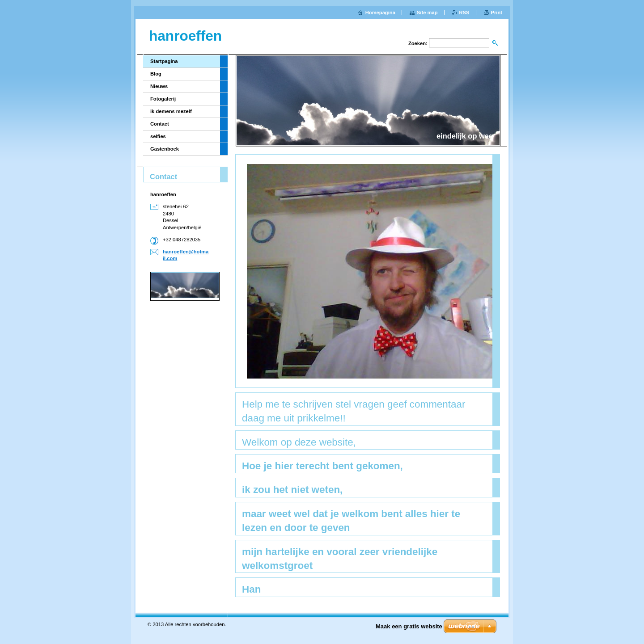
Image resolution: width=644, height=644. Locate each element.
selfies (158, 136)
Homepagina (380, 13)
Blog (156, 74)
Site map (427, 13)
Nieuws (159, 86)
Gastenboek (165, 149)
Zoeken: (418, 43)
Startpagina (164, 61)
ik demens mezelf (171, 111)
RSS (464, 13)
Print (497, 13)
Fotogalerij (163, 99)
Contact (160, 124)
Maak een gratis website (409, 626)
